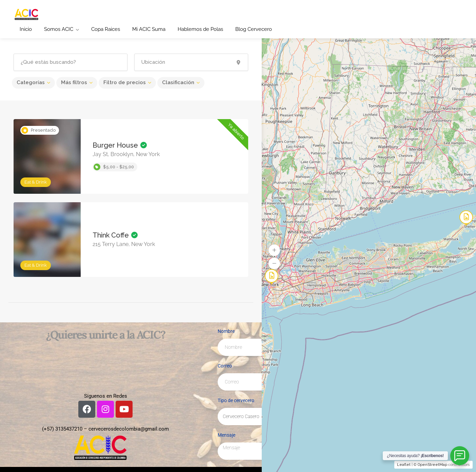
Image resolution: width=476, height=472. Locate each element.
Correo (225, 366)
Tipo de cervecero (236, 400)
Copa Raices (106, 29)
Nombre (226, 331)
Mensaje (226, 435)
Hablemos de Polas (200, 29)
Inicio (26, 29)
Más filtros (74, 82)
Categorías (31, 82)
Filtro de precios (125, 82)
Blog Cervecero (254, 29)
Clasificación (178, 82)
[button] (274, 250)
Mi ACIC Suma (149, 29)
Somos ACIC (59, 29)
